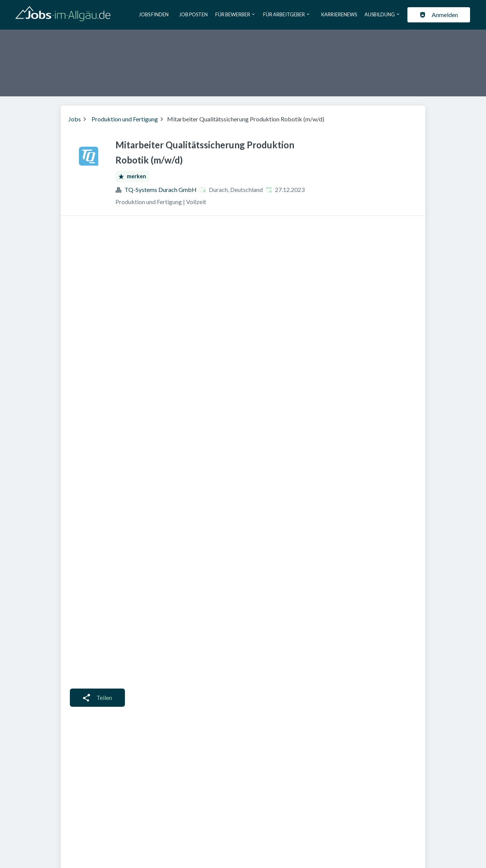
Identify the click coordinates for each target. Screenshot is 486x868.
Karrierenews (339, 14)
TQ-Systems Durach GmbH (161, 189)
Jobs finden (154, 14)
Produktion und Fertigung (125, 119)
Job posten (193, 14)
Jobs (75, 119)
